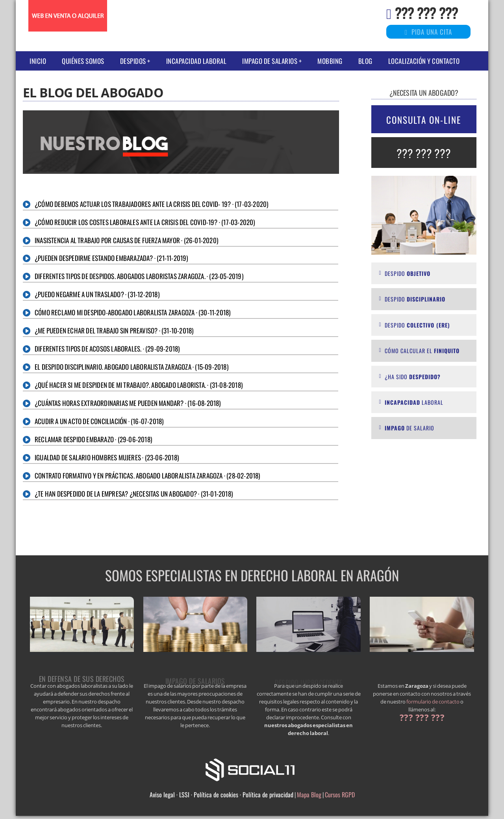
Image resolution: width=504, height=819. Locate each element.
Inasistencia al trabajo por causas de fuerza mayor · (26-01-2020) (126, 240)
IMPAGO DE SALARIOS (270, 61)
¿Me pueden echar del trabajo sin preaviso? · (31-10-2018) (114, 330)
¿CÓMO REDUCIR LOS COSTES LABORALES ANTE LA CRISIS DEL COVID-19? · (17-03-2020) (145, 222)
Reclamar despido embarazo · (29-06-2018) (93, 439)
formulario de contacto (433, 702)
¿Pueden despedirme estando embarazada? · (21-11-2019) (111, 258)
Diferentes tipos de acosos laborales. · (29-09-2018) (107, 349)
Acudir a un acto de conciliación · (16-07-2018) (99, 421)
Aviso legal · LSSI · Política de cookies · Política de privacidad (221, 795)
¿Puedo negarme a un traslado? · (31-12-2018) (97, 294)
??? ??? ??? (426, 12)
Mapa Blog (309, 795)
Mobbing (330, 61)
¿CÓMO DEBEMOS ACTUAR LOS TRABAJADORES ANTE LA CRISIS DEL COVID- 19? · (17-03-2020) (151, 204)
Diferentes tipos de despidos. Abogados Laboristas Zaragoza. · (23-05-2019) (139, 276)
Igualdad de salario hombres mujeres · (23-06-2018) (107, 457)
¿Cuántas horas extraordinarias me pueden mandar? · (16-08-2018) (128, 403)
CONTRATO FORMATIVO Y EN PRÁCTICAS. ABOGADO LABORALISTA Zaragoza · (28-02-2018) (147, 476)
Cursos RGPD (340, 795)
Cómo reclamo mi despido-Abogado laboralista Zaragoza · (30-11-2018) (132, 312)
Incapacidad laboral (196, 61)
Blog (365, 61)
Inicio (38, 61)
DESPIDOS (133, 61)
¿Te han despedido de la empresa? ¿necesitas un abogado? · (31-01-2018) (134, 494)
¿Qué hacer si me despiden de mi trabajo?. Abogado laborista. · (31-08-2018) (139, 385)
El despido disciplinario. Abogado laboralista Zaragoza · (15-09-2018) (132, 367)
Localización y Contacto (424, 61)
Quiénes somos (83, 61)
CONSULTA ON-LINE (424, 120)
